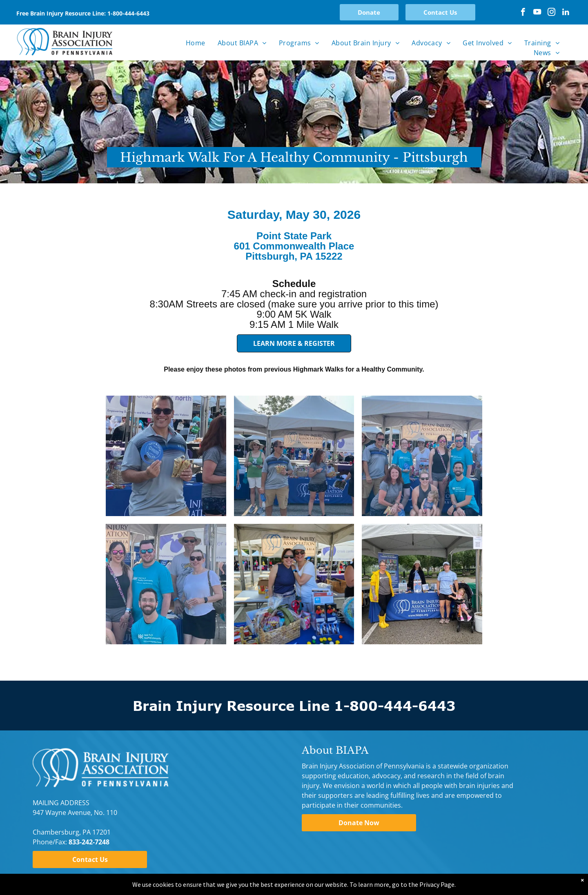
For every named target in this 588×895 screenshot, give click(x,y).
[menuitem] (196, 43)
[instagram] (551, 13)
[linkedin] (566, 13)
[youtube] (537, 13)
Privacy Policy (53, 878)
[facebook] (523, 13)
